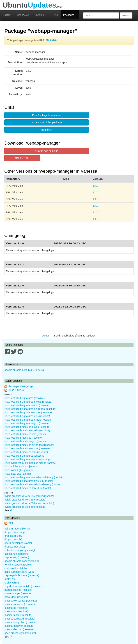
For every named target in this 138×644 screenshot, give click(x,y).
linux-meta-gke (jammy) (18, 474)
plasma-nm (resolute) (16, 611)
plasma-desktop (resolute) (19, 629)
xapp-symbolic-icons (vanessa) (22, 575)
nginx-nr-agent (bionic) (17, 529)
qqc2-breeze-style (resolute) (20, 633)
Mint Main (52, 40)
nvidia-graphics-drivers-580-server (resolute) (29, 503)
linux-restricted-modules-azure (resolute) (27, 448)
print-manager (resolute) (18, 593)
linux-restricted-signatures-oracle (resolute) (28, 420)
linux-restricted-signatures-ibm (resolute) (27, 405)
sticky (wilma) (12, 583)
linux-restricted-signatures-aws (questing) (27, 459)
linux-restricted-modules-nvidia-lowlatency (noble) (32, 484)
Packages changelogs (21, 386)
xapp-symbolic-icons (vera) (19, 572)
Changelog (23, 15)
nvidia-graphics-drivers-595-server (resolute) (29, 496)
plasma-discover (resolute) (19, 626)
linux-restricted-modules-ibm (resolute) (26, 434)
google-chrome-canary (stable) (22, 561)
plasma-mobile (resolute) (18, 615)
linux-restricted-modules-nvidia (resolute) (27, 430)
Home (7, 15)
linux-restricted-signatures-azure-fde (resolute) (30, 409)
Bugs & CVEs (16, 390)
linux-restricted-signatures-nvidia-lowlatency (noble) (33, 477)
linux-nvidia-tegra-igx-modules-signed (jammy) (30, 463)
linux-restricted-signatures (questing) (25, 456)
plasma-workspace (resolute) (21, 601)
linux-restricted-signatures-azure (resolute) (28, 412)
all (11, 510)
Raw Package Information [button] (47, 115)
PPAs (55, 15)
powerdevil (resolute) (16, 597)
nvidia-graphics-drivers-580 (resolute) (25, 507)
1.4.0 (96, 186)
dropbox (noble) (13, 539)
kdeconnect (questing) (17, 554)
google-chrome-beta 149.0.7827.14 (24, 370)
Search (126, 15)
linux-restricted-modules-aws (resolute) (26, 452)
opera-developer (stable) (18, 543)
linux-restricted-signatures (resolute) (25, 398)
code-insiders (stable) (17, 568)
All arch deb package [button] (47, 151)
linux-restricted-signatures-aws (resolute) (27, 416)
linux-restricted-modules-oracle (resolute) (27, 427)
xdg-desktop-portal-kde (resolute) (23, 586)
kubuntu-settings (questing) (20, 550)
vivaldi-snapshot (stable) (18, 565)
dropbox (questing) (15, 532)
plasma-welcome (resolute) (20, 604)
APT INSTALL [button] (22, 158)
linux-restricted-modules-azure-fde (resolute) (29, 445)
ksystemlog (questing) (17, 557)
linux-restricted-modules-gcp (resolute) (26, 441)
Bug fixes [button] (47, 130)
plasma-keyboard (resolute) (20, 619)
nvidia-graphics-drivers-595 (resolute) (25, 500)
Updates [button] (40, 15)
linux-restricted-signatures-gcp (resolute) (27, 423)
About (46, 336)
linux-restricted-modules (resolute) (24, 438)
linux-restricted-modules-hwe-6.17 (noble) (28, 488)
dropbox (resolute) (15, 547)
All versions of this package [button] (47, 122)
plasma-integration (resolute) (20, 622)
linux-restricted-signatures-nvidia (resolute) (28, 402)
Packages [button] (70, 15)
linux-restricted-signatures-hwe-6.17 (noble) (29, 481)
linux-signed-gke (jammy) (19, 470)
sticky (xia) (10, 579)
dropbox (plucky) (14, 536)
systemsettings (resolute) (19, 590)
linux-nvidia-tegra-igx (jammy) (21, 466)
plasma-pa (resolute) (16, 608)
